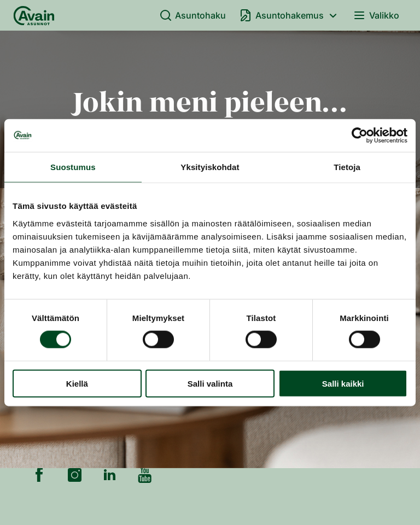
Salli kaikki (343, 383)
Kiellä (77, 383)
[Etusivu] (34, 15)
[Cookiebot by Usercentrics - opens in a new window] (360, 136)
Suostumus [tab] (73, 167)
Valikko (376, 15)
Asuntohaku (193, 15)
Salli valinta (210, 383)
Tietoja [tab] (347, 167)
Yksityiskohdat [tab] (210, 167)
